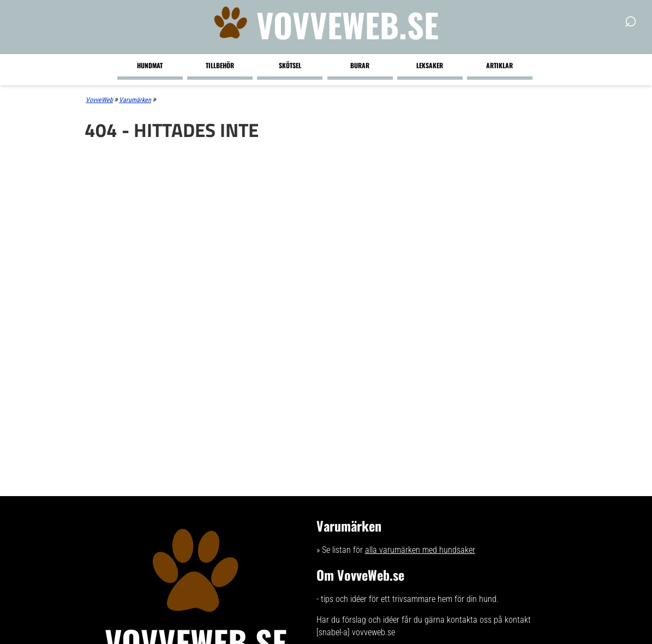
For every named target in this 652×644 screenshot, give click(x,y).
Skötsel (290, 65)
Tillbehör (220, 65)
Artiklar (500, 65)
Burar (360, 65)
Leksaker (430, 65)
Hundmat (150, 65)
